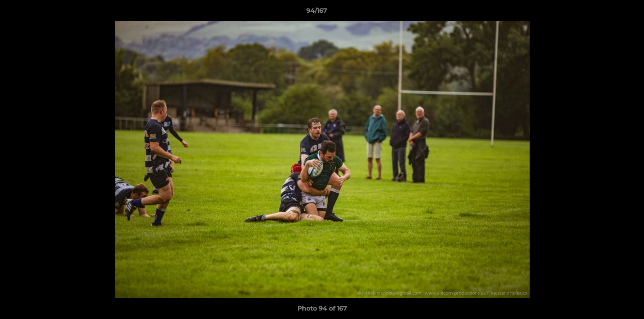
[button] (607, 13)
